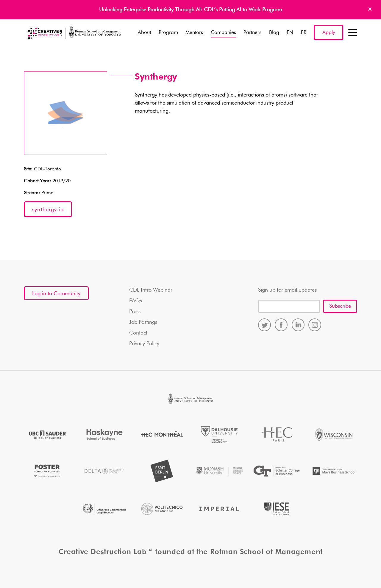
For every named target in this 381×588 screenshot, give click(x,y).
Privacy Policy (144, 344)
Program (168, 33)
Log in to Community (56, 294)
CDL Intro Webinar (151, 290)
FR (304, 33)
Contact (138, 333)
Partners (252, 33)
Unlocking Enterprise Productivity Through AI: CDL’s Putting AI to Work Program (190, 10)
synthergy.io (48, 210)
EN (290, 33)
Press (135, 312)
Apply (329, 33)
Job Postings (143, 322)
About (144, 33)
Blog (274, 33)
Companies (223, 33)
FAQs (136, 301)
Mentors (194, 33)
